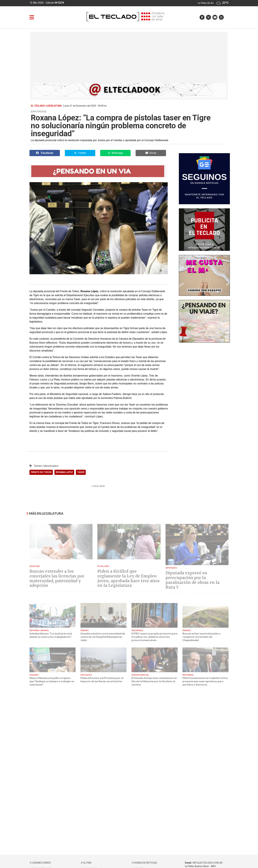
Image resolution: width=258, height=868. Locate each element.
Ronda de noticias (144, 863)
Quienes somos (40, 863)
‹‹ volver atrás (98, 486)
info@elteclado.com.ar (207, 863)
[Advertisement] (129, 58)
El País (86, 863)
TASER (81, 472)
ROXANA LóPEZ (64, 472)
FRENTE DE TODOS (41, 472)
